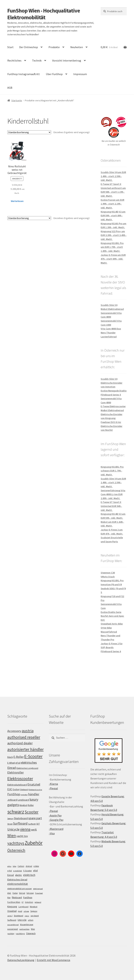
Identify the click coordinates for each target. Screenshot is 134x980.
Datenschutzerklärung (21, 960)
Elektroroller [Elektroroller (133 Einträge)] (16, 772)
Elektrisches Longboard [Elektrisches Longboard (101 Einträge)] (27, 768)
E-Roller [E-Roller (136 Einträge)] (19, 757)
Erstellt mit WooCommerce (53, 960)
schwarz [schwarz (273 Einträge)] (16, 812)
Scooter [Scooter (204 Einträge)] (31, 812)
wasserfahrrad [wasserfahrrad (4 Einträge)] (13, 925)
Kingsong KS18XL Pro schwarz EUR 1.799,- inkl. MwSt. (112, 471)
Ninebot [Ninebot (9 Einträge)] (34, 907)
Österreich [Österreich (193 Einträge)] (16, 850)
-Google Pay (56, 820)
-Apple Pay (55, 815)
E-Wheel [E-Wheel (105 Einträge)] (11, 763)
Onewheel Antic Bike (112, 624)
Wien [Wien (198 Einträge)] (12, 835)
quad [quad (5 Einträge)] (20, 911)
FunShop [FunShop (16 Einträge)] (28, 897)
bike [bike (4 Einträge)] (14, 866)
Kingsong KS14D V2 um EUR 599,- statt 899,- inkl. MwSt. (113, 216)
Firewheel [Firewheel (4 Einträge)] (39, 893)
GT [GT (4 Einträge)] (23, 902)
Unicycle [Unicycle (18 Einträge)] (22, 920)
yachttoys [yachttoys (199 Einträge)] (16, 843)
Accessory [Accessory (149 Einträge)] (14, 731)
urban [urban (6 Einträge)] (31, 920)
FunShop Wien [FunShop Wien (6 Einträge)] (14, 902)
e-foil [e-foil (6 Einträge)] (10, 871)
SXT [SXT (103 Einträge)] (38, 824)
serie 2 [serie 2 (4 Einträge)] (10, 916)
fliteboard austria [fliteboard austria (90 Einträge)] (35, 790)
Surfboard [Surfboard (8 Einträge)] (12, 920)
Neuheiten (77, 47)
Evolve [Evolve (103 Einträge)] (16, 789)
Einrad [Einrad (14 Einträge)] (11, 875)
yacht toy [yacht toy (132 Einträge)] (22, 836)
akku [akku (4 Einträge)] (9, 866)
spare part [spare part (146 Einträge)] (35, 818)
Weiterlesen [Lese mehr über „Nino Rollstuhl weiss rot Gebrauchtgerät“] (17, 201)
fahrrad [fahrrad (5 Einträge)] (22, 893)
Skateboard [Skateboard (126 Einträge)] (21, 818)
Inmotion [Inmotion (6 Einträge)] (29, 902)
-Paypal (53, 788)
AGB (10, 88)
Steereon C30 (108, 573)
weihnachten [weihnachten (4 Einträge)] (24, 929)
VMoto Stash (108, 577)
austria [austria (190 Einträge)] (28, 731)
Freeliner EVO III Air (111, 422)
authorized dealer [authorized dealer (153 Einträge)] (20, 743)
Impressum (80, 74)
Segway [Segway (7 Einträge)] (34, 911)
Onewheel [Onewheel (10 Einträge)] (12, 911)
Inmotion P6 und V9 (111, 584)
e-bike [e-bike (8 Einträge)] (36, 866)
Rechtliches (14, 60)
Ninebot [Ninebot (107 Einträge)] (23, 805)
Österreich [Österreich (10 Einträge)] (31, 934)
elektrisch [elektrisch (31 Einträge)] (29, 875)
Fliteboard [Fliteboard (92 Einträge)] (24, 790)
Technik (37, 60)
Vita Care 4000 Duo (111, 329)
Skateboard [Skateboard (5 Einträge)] (18, 916)
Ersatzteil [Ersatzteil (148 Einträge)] (34, 784)
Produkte (54, 47)
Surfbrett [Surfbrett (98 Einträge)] (32, 824)
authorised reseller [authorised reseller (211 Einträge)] (24, 737)
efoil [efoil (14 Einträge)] (35, 871)
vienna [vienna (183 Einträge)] (25, 829)
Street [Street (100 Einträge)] (10, 824)
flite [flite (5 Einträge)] (9, 898)
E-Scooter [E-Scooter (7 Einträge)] (28, 871)
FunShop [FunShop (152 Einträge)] (14, 794)
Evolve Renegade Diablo (114, 391)
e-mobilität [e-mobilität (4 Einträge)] (18, 871)
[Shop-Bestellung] (29, 132)
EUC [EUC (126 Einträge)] (10, 789)
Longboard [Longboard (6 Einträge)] (23, 907)
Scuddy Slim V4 (109, 305)
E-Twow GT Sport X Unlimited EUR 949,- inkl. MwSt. (111, 506)
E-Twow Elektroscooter (113, 406)
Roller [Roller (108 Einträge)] (31, 805)
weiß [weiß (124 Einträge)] (34, 829)
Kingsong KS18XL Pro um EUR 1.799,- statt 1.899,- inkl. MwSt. (112, 247)
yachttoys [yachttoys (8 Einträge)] (20, 934)
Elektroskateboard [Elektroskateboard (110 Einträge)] (17, 785)
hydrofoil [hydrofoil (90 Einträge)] (24, 795)
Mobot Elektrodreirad (112, 309)
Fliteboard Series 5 (111, 395)
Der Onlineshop (29, 47)
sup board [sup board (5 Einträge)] (35, 916)
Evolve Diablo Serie (111, 612)
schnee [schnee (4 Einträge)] (26, 911)
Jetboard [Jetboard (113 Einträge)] (12, 800)
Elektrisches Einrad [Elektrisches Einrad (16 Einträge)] (17, 880)
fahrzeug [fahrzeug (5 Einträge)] (30, 893)
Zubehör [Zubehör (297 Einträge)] (34, 843)
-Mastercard (56, 829)
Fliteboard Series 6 (111, 651)
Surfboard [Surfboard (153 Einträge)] (20, 823)
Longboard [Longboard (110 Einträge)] (23, 800)
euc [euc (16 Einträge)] (9, 893)
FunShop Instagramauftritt (24, 74)
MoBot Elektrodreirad (112, 410)
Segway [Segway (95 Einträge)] (10, 819)
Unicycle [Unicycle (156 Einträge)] (13, 829)
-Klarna (53, 784)
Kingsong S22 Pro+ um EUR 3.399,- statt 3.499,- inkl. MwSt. (114, 235)
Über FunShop (54, 74)
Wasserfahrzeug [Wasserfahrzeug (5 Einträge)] (27, 925)
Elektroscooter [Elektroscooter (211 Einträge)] (20, 778)
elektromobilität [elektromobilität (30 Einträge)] (18, 884)
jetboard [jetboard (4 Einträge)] (38, 902)
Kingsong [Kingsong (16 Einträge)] (12, 906)
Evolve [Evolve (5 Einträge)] (15, 893)
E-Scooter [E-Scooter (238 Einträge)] (33, 756)
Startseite (17, 100)
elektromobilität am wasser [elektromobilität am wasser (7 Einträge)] (20, 888)
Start (10, 47)
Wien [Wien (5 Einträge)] (33, 929)
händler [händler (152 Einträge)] (34, 794)
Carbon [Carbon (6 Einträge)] (21, 866)
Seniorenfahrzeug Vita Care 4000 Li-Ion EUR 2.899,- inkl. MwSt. (113, 494)
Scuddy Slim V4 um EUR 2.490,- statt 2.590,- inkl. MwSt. (113, 176)
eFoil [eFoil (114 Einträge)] (18, 763)
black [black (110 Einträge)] (10, 757)
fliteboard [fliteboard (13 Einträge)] (17, 898)
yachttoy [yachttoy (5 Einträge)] (11, 934)
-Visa (52, 833)
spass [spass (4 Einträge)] (27, 916)
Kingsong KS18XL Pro (112, 580)
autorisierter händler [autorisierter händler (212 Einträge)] (25, 749)
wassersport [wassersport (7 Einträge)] (13, 929)
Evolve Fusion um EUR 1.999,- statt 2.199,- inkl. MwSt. (112, 204)
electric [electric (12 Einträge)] (18, 875)
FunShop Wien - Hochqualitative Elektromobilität (44, 14)
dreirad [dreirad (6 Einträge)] (29, 866)
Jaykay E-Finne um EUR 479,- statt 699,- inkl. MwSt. (113, 259)
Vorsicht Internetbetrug (67, 60)
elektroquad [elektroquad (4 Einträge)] (38, 889)
